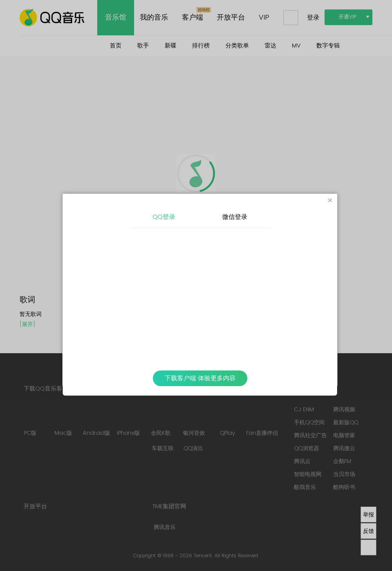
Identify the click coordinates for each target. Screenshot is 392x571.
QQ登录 (164, 217)
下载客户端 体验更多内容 (200, 378)
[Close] (330, 201)
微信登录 (235, 217)
